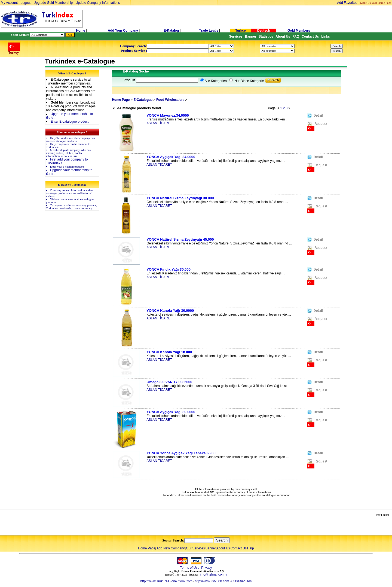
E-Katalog (171, 31)
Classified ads (242, 581)
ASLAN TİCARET (159, 123)
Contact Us (239, 548)
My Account (10, 3)
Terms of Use (190, 568)
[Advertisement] (65, 526)
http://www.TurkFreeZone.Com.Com (166, 581)
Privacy (206, 568)
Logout (26, 3)
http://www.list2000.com (212, 581)
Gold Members (299, 31)
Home (81, 31)
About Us (223, 548)
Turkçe (240, 31)
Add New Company (171, 548)
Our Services (195, 548)
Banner (211, 548)
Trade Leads (209, 31)
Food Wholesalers (171, 100)
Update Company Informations (98, 3)
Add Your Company (123, 31)
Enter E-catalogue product (70, 122)
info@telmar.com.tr (214, 574)
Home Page (121, 100)
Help (251, 548)
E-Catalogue (143, 100)
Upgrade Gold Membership (53, 3)
